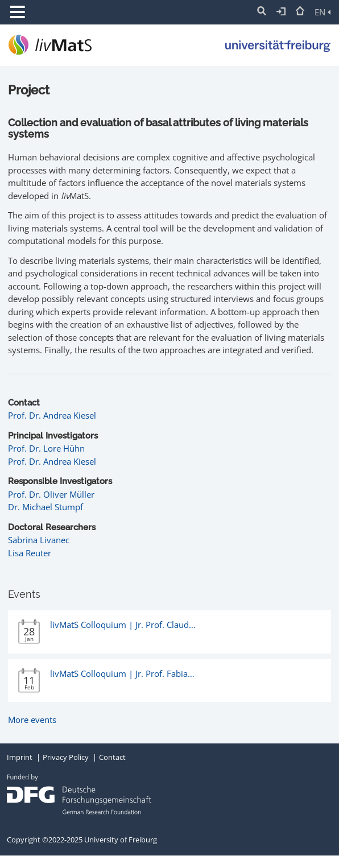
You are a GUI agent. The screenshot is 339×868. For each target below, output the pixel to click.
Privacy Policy (66, 757)
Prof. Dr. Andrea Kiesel (52, 415)
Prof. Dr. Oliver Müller (51, 494)
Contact (112, 757)
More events (32, 720)
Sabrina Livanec (39, 540)
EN (323, 12)
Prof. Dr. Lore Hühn (46, 448)
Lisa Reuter (30, 553)
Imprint (20, 757)
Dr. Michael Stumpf (46, 507)
